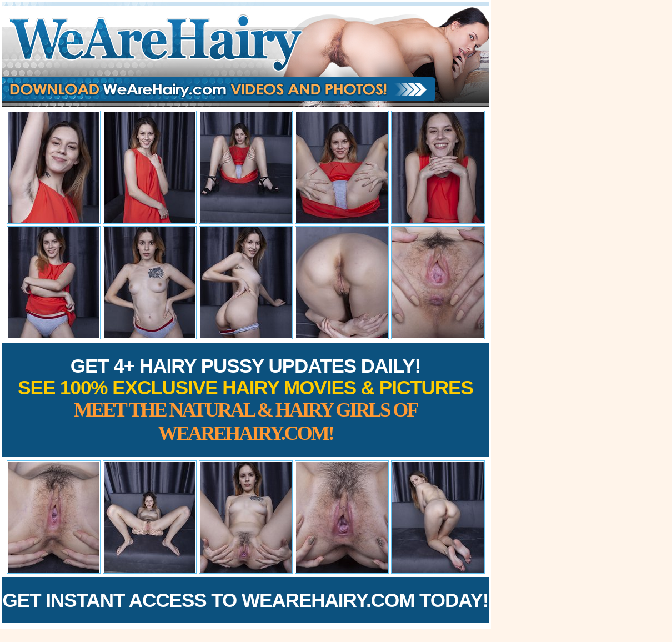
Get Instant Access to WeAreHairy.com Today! (246, 600)
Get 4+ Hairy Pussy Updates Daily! (245, 400)
